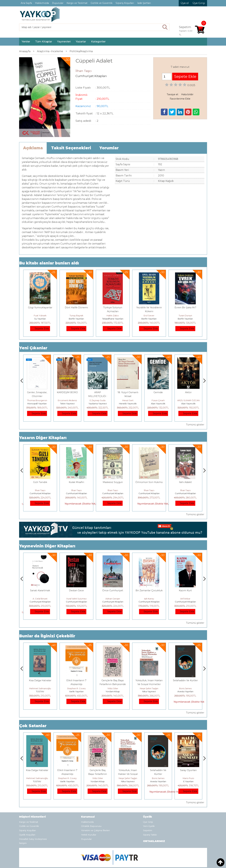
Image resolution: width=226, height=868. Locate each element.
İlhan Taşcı (40, 490)
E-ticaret (105, 863)
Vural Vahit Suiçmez (113, 586)
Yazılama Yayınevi (128, 404)
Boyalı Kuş (40, 668)
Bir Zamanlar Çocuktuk (185, 578)
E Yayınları (40, 679)
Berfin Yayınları (76, 319)
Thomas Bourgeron (67, 400)
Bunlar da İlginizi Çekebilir (47, 624)
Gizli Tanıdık (76, 482)
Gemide (188, 392)
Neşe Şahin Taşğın (185, 676)
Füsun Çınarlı (188, 400)
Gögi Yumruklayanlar (40, 308)
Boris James (188, 766)
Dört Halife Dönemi (76, 308)
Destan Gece (113, 578)
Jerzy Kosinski (40, 676)
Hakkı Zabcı (113, 315)
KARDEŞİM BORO (98, 392)
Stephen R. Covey (113, 676)
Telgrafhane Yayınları (113, 319)
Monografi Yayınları (67, 404)
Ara (165, 27)
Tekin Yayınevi (98, 404)
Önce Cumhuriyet (149, 578)
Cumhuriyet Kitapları (40, 493)
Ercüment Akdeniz (98, 400)
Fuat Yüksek (40, 315)
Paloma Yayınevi (37, 404)
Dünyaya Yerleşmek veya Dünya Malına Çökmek (40, 582)
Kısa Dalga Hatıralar (76, 668)
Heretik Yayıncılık (158, 404)
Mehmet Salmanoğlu (76, 676)
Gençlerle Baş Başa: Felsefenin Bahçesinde (128, 762)
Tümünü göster (195, 425)
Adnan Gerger (149, 586)
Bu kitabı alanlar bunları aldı (49, 263)
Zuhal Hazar (37, 400)
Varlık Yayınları (113, 679)
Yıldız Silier (149, 676)
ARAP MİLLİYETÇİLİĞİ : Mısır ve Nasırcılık (128, 396)
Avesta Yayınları (188, 769)
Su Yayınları (40, 319)
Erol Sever (149, 315)
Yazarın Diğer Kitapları (43, 438)
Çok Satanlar (33, 714)
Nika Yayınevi (185, 679)
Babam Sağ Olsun (40, 482)
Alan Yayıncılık (188, 404)
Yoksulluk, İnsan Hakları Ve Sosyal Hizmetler (158, 762)
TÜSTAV (76, 679)
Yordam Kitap (149, 679)
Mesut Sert (158, 400)
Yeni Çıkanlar (33, 348)
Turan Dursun (185, 315)
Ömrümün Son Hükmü (185, 482)
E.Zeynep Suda (128, 400)
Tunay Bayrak (76, 315)
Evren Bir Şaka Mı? (185, 308)
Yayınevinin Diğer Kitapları (47, 534)
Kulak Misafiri (113, 482)
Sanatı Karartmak (76, 578)
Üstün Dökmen (40, 586)
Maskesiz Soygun (149, 482)
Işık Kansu (185, 586)
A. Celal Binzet (76, 586)
